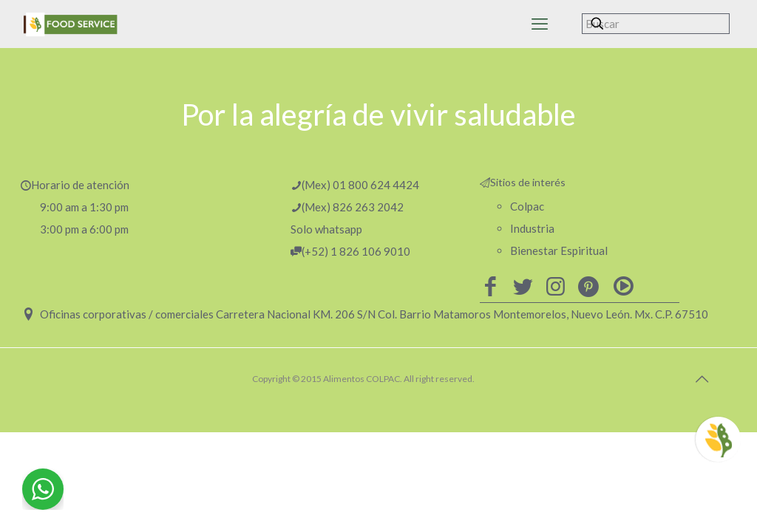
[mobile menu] (540, 24)
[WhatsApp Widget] (43, 489)
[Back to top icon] (702, 378)
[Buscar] (656, 24)
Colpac (527, 206)
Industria (532, 228)
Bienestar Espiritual (559, 250)
